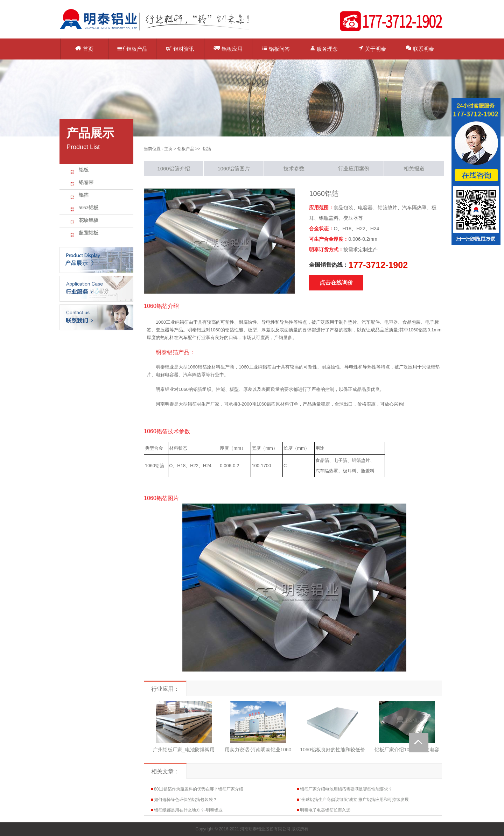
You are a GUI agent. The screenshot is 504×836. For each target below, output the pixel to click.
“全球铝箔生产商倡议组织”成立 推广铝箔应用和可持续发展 (354, 800)
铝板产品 (132, 49)
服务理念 (324, 48)
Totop (419, 743)
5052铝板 (89, 208)
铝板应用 (228, 48)
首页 (84, 49)
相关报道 (414, 168)
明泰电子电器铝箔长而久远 (325, 810)
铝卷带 (86, 182)
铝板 (84, 170)
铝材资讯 (180, 49)
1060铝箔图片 (234, 168)
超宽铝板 (89, 233)
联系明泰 (420, 48)
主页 (168, 149)
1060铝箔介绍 (173, 168)
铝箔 (84, 195)
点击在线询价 (336, 283)
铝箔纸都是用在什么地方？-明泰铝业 (188, 810)
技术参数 (294, 168)
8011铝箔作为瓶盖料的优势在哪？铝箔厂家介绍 (199, 789)
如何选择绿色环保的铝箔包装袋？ (185, 800)
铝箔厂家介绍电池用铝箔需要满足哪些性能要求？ (346, 789)
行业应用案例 (354, 168)
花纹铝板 (89, 220)
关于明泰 (372, 48)
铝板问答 (276, 49)
